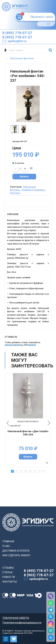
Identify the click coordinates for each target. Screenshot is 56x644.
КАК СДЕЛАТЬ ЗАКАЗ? (16, 555)
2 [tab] (17, 471)
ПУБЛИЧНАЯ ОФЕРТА (16, 618)
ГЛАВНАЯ (8, 541)
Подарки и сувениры (33, 190)
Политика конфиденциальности (22, 623)
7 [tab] (39, 471)
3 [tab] (21, 471)
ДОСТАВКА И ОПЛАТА (16, 551)
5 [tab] (30, 471)
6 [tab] (35, 471)
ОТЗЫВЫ (8, 568)
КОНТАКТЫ (10, 582)
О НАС (6, 546)
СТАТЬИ (7, 572)
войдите (32, 345)
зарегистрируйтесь (14, 345)
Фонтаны (15, 193)
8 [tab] (44, 471)
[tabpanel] (28, 420)
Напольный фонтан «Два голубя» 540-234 (28, 433)
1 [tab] (12, 471)
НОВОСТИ (9, 577)
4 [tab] (26, 471)
